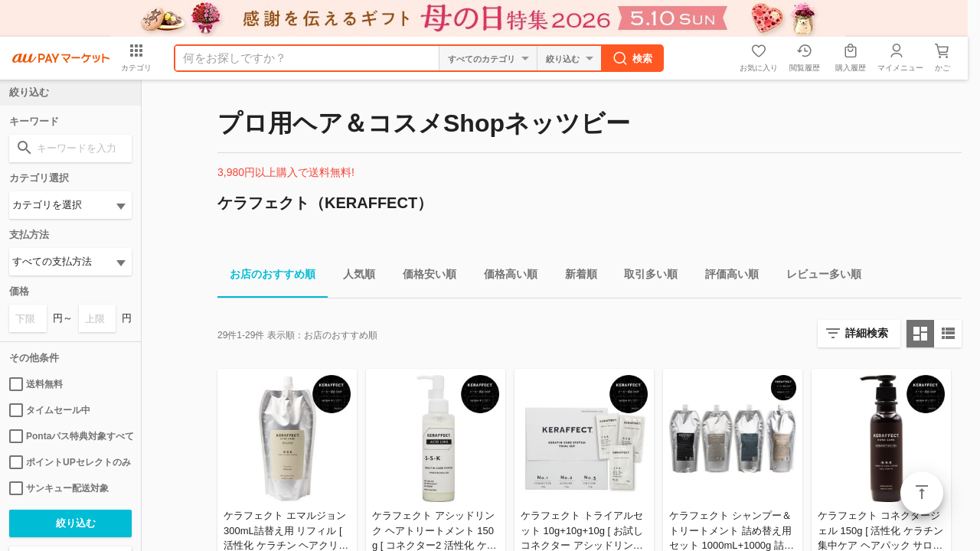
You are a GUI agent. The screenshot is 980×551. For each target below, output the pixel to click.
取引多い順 (645, 277)
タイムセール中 (50, 410)
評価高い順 (726, 277)
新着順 (575, 277)
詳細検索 (867, 333)
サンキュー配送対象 (59, 488)
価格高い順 (505, 277)
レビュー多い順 (818, 277)
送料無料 (36, 384)
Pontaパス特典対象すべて (70, 436)
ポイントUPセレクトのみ (70, 462)
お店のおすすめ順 (266, 277)
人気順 (353, 277)
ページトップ (922, 493)
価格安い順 (423, 277)
